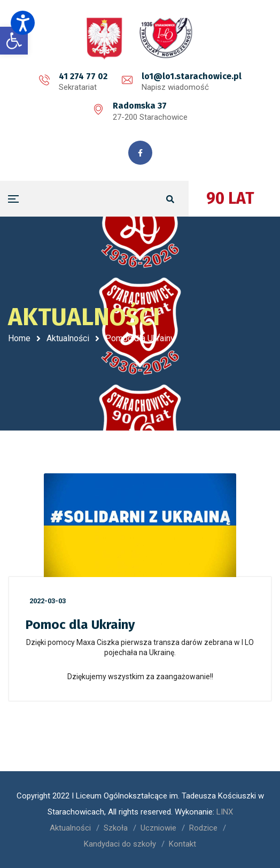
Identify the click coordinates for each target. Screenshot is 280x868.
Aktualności (68, 338)
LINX (225, 812)
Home (19, 338)
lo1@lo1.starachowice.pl (192, 76)
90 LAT (230, 198)
